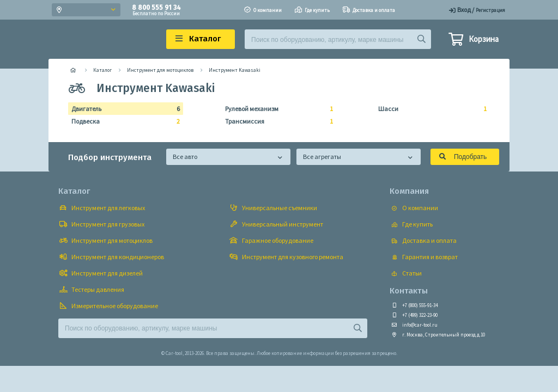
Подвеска (122, 121)
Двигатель (122, 109)
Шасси (429, 109)
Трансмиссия (276, 121)
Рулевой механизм (276, 109)
